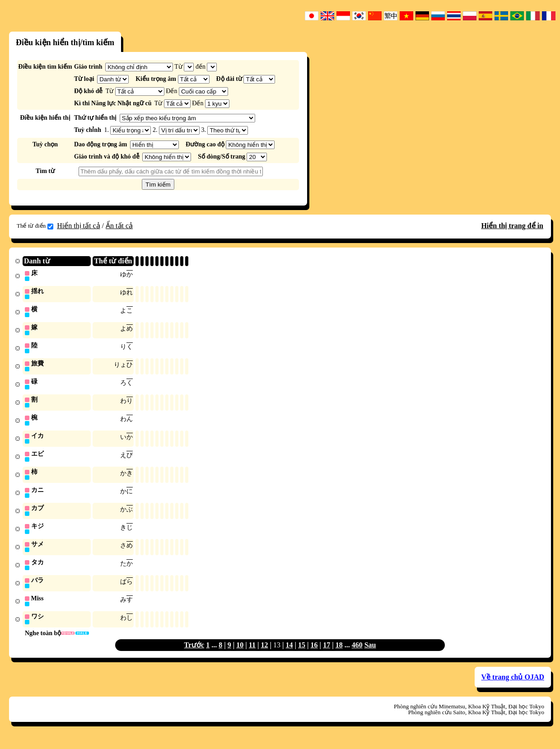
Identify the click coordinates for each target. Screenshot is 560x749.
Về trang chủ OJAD (513, 686)
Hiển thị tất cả (78, 226)
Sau (370, 654)
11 (252, 654)
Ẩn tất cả (119, 226)
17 (327, 654)
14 (289, 654)
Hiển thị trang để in (512, 226)
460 (357, 654)
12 (264, 654)
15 (302, 654)
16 (314, 654)
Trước (194, 654)
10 (240, 654)
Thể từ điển (35, 226)
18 (339, 654)
